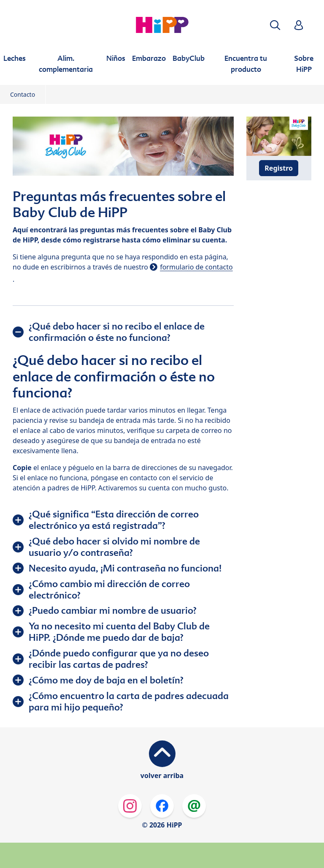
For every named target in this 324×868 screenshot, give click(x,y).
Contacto (23, 94)
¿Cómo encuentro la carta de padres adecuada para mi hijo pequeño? (129, 701)
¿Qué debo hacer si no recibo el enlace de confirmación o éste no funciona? (117, 332)
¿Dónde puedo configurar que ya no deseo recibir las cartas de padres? (119, 659)
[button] (275, 25)
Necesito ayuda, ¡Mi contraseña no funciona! (125, 568)
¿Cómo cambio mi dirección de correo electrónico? (109, 589)
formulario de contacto (196, 267)
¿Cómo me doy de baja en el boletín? (106, 680)
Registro (279, 168)
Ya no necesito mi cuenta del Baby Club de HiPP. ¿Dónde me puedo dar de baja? (119, 632)
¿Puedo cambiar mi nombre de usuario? (113, 610)
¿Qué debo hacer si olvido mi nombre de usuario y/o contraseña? (114, 547)
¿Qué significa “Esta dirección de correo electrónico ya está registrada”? (114, 520)
